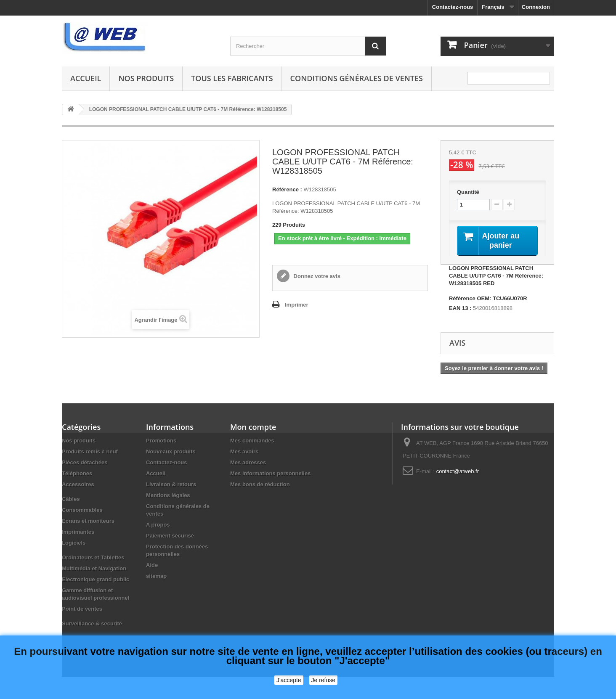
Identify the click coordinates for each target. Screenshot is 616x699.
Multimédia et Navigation (94, 570)
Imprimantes (78, 533)
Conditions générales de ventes (357, 78)
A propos (158, 526)
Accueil (86, 78)
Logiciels (74, 544)
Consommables (82, 511)
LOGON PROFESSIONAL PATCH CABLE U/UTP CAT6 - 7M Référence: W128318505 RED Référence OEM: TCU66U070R (496, 285)
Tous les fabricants (232, 78)
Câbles (71, 500)
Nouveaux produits (171, 453)
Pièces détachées (85, 464)
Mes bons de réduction (260, 486)
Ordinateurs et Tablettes (93, 559)
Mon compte (253, 428)
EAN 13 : (460, 309)
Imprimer (297, 305)
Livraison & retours (171, 486)
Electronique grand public (96, 581)
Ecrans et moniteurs (88, 522)
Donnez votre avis (316, 276)
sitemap (156, 577)
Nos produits (146, 78)
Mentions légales (168, 496)
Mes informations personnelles (270, 475)
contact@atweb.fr (458, 473)
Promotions (161, 442)
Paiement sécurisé (170, 537)
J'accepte (289, 680)
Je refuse (324, 680)
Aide (152, 566)
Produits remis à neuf (90, 453)
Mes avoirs (244, 453)
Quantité (468, 192)
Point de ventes (82, 610)
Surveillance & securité (92, 625)
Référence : (287, 189)
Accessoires (78, 486)
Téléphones (77, 475)
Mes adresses (248, 464)
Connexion (536, 7)
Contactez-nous (453, 7)
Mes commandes (252, 442)
